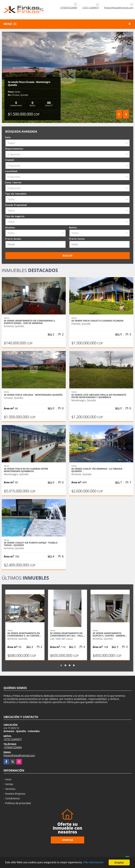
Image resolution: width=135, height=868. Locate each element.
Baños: (73, 228)
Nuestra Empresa (15, 794)
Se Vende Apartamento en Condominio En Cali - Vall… (68, 634)
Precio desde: (13, 239)
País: (8, 137)
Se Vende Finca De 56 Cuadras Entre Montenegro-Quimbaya (26, 470)
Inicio (8, 779)
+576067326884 (69, 8)
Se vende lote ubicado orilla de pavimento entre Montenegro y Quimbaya (99, 396)
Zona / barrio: (14, 182)
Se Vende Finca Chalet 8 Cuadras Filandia (97, 321)
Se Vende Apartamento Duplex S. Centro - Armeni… (110, 634)
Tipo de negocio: (15, 216)
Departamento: (15, 149)
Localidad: (12, 171)
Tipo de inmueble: (16, 194)
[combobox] (67, 143)
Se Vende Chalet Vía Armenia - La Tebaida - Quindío (97, 470)
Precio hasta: (77, 239)
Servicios (10, 789)
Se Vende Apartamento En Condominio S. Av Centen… (24, 634)
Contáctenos (12, 798)
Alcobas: (10, 228)
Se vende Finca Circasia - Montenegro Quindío (29, 83)
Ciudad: (10, 160)
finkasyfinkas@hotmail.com (19, 755)
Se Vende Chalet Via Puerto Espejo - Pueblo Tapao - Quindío (31, 544)
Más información (94, 863)
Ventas (9, 784)
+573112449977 (91, 8)
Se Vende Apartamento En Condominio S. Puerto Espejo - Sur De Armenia (30, 322)
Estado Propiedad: (16, 205)
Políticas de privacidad (18, 803)
